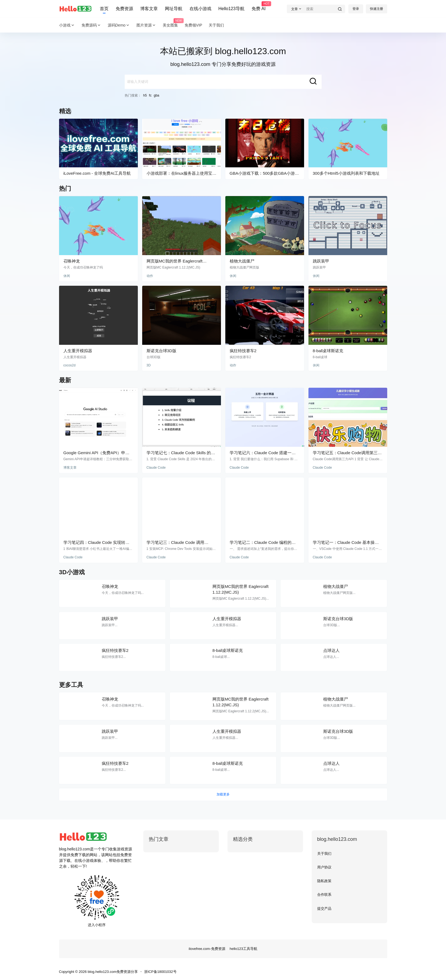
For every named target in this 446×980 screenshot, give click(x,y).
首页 (104, 9)
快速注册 (377, 9)
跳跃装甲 (321, 261)
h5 (145, 95)
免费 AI (259, 6)
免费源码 (91, 25)
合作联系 (324, 895)
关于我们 (324, 854)
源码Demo (119, 25)
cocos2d (70, 365)
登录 (356, 9)
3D (149, 365)
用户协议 (324, 867)
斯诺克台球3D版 (161, 351)
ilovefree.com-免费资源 (207, 949)
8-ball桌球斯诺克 (328, 351)
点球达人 (331, 650)
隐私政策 (324, 881)
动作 (150, 276)
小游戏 (67, 25)
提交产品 (324, 908)
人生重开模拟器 (78, 351)
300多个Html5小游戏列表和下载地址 (346, 173)
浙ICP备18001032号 (160, 972)
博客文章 (149, 9)
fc (150, 95)
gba (156, 95)
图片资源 (146, 25)
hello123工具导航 (244, 949)
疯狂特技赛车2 (243, 351)
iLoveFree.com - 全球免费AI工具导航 (97, 173)
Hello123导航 (231, 9)
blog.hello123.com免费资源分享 (112, 972)
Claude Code (156, 468)
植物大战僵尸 (242, 261)
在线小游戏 (200, 9)
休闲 (67, 276)
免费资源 (124, 9)
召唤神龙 (72, 261)
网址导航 (174, 9)
